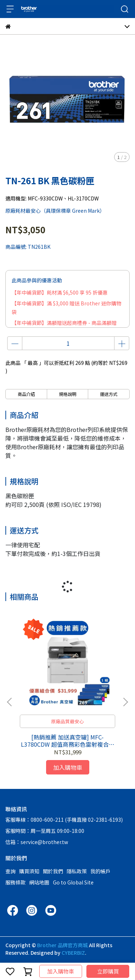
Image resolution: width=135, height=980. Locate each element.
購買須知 (29, 871)
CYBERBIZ (73, 953)
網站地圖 (39, 882)
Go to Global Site (73, 882)
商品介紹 (26, 394)
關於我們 (53, 871)
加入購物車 (61, 971)
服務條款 (15, 882)
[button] (125, 702)
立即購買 (108, 971)
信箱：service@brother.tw (37, 842)
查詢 (10, 871)
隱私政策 (77, 871)
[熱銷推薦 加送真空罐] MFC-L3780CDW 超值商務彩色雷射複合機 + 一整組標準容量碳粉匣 (68, 741)
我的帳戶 (100, 871)
